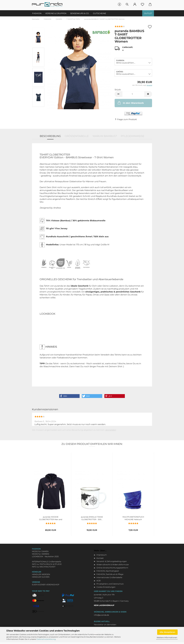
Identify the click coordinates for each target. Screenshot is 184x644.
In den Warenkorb (130, 103)
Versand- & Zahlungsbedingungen (112, 561)
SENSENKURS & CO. (80, 13)
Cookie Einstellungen (106, 587)
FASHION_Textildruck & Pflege (110, 574)
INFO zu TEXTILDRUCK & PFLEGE (47, 564)
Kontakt (100, 558)
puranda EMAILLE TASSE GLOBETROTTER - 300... (92, 518)
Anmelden (111, 430)
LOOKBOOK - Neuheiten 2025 (45, 556)
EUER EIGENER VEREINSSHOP (46, 585)
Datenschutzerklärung (46, 639)
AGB (99, 581)
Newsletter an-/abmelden (105, 625)
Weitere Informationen (167, 637)
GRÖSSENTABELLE (77, 136)
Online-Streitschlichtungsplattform (112, 568)
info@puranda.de (101, 615)
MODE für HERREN (41, 554)
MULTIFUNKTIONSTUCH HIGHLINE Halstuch (133, 518)
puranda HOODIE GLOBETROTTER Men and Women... (51, 518)
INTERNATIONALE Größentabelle (47, 562)
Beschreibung (50, 136)
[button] (69, 396)
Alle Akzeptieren (167, 632)
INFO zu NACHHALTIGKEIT (44, 567)
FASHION (37, 13)
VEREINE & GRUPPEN (56, 13)
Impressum (102, 555)
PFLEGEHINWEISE (133, 136)
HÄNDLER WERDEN (41, 574)
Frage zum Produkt (127, 119)
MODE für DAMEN (40, 551)
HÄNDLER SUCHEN (41, 577)
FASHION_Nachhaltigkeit (108, 571)
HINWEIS (48, 347)
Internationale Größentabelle (109, 577)
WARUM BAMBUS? (105, 136)
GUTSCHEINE (100, 13)
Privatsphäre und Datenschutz (110, 584)
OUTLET (148, 13)
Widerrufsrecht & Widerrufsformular (113, 565)
